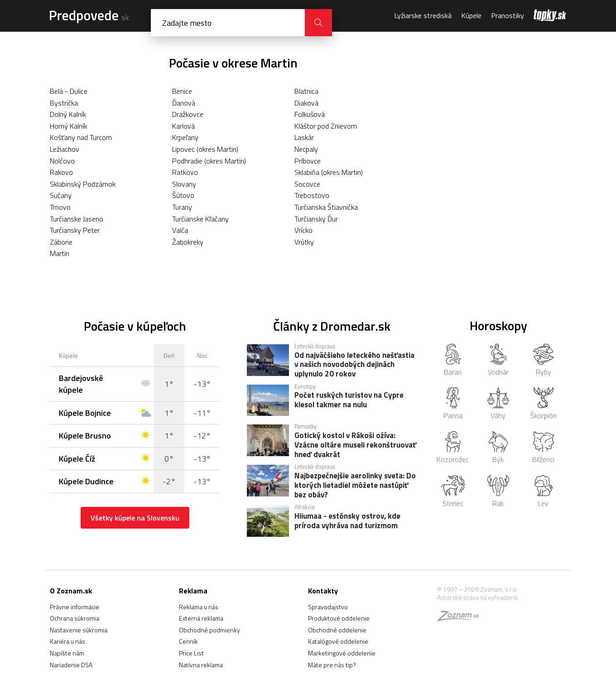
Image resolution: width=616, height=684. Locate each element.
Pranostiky (508, 15)
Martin (60, 253)
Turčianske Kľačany (200, 219)
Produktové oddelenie (339, 618)
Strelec (453, 492)
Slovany (184, 184)
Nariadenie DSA (71, 665)
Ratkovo (185, 172)
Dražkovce (188, 114)
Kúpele (471, 15)
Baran (453, 361)
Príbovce (308, 161)
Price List (191, 653)
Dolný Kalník (68, 114)
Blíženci (543, 448)
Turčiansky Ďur (316, 219)
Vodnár (498, 361)
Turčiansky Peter (75, 230)
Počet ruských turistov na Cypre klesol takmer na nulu (349, 400)
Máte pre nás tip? (332, 665)
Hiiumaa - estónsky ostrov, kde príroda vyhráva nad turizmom (347, 521)
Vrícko (303, 230)
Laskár (304, 137)
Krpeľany (185, 137)
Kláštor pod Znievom (326, 126)
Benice (182, 91)
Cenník (188, 641)
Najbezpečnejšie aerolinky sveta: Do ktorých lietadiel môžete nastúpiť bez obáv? (355, 485)
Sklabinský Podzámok (83, 184)
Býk (498, 448)
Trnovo (60, 207)
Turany (182, 207)
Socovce (307, 184)
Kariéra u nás (67, 641)
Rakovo (61, 172)
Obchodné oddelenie (337, 630)
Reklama (193, 591)
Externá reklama (201, 618)
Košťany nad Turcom (81, 137)
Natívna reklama (201, 665)
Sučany (61, 195)
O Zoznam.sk (71, 591)
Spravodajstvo (328, 607)
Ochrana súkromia (75, 618)
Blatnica (306, 91)
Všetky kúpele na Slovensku (135, 518)
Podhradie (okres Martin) (209, 161)
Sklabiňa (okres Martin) (329, 172)
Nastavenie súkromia (79, 630)
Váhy (498, 404)
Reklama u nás (199, 607)
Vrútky (304, 242)
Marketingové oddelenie (342, 653)
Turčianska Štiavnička (326, 207)
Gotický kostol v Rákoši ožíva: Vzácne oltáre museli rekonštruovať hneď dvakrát (355, 444)
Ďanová (184, 103)
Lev (544, 492)
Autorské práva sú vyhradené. (478, 597)
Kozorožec (453, 448)
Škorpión (544, 404)
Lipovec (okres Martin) (205, 149)
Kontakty (323, 591)
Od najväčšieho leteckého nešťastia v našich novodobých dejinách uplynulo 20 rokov (354, 364)
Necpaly (306, 149)
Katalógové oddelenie (338, 641)
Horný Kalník (68, 126)
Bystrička (64, 103)
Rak (498, 492)
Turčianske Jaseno (77, 219)
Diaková (306, 103)
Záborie (61, 242)
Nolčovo (62, 161)
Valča (180, 230)
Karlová (183, 126)
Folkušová (310, 114)
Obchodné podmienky (209, 630)
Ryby (544, 361)
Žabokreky (188, 242)
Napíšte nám (67, 653)
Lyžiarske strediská (423, 15)
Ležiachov (65, 149)
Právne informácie (75, 607)
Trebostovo (312, 195)
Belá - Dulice (69, 91)
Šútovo (183, 195)
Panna (453, 404)
